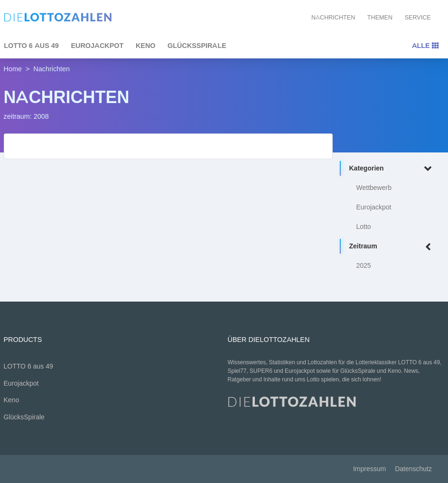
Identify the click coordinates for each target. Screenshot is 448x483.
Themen (380, 17)
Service (418, 17)
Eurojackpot (97, 46)
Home (13, 69)
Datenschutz (413, 469)
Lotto (364, 227)
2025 (364, 266)
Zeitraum (392, 247)
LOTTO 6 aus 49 (28, 366)
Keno (146, 46)
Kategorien (392, 169)
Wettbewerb (374, 188)
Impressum (369, 469)
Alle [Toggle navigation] (425, 46)
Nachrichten (333, 17)
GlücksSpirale (197, 46)
